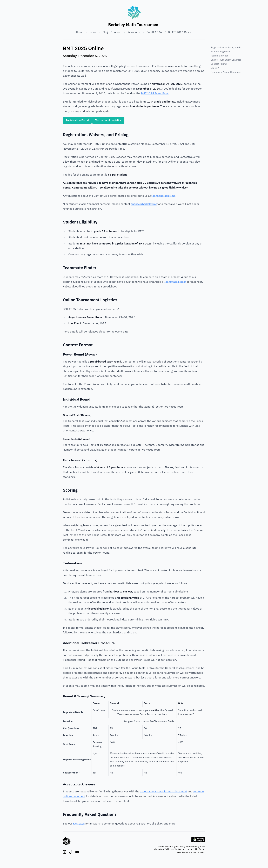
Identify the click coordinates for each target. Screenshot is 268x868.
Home (80, 32)
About (118, 32)
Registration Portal (77, 120)
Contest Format (219, 64)
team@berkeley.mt (163, 196)
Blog (105, 32)
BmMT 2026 (154, 32)
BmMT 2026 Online (180, 32)
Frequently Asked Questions (226, 72)
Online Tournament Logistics (226, 60)
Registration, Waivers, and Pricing (229, 47)
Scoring (215, 68)
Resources (134, 32)
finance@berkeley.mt (144, 204)
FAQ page (79, 823)
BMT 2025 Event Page (155, 93)
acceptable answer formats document (163, 791)
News (93, 32)
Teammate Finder (175, 282)
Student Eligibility (220, 52)
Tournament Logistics (108, 120)
